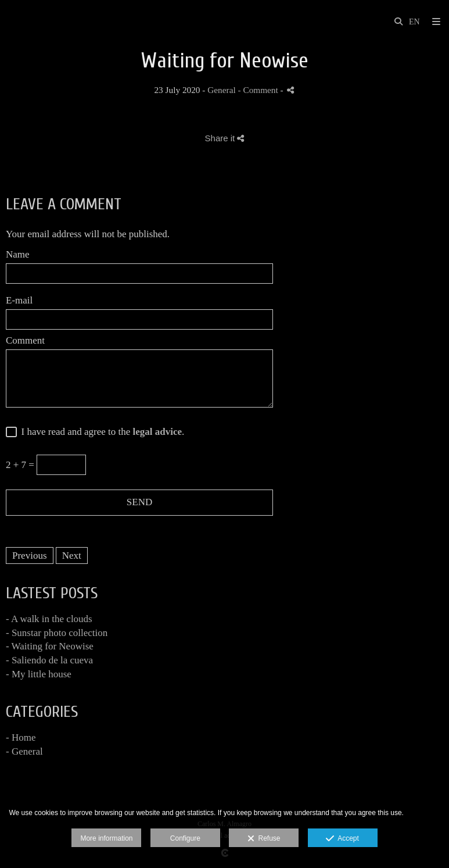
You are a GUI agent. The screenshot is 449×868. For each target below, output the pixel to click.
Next (72, 556)
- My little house (39, 674)
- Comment (259, 90)
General (221, 90)
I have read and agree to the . (100, 432)
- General (24, 751)
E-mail (19, 301)
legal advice (158, 432)
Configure (185, 838)
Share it (225, 138)
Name (18, 255)
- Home (21, 737)
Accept (342, 839)
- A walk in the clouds (49, 619)
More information (106, 838)
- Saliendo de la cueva (49, 660)
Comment (25, 341)
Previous (30, 556)
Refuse (264, 839)
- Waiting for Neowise (50, 646)
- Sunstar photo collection (57, 633)
